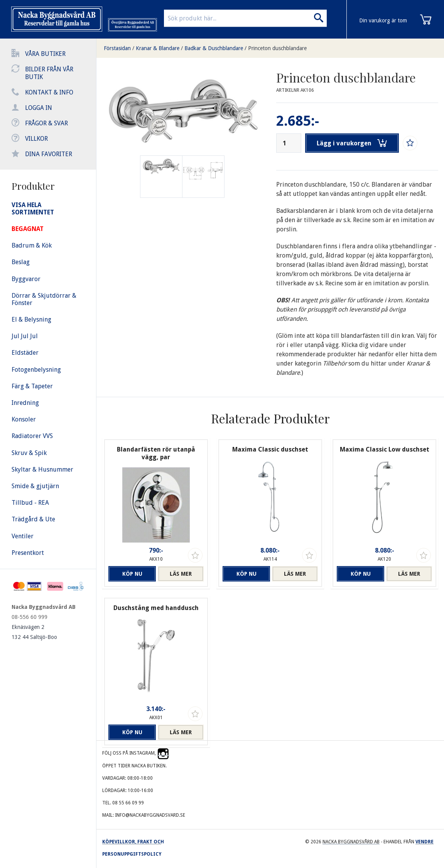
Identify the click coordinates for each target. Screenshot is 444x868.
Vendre (425, 842)
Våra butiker (45, 54)
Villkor (36, 139)
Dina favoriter (49, 154)
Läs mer (181, 574)
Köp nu (131, 574)
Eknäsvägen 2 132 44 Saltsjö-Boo (34, 632)
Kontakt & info (49, 92)
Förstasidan (117, 48)
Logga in (39, 108)
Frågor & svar (46, 123)
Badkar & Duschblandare (214, 48)
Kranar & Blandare (158, 48)
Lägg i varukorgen (352, 143)
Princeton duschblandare (277, 48)
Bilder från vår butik (49, 73)
